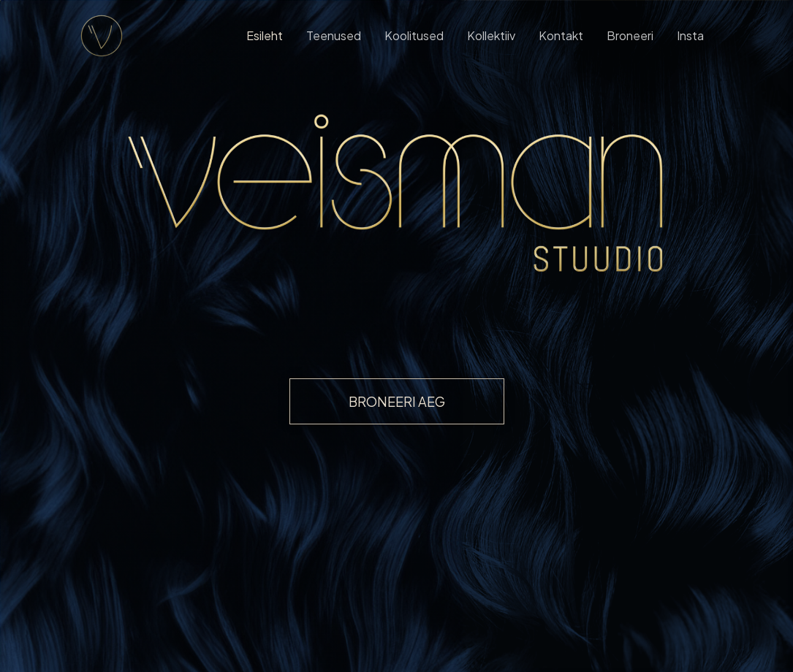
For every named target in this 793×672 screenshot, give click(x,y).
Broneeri (630, 35)
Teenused (334, 35)
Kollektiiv (491, 35)
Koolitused (414, 35)
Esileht (265, 35)
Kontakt (561, 35)
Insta (690, 35)
